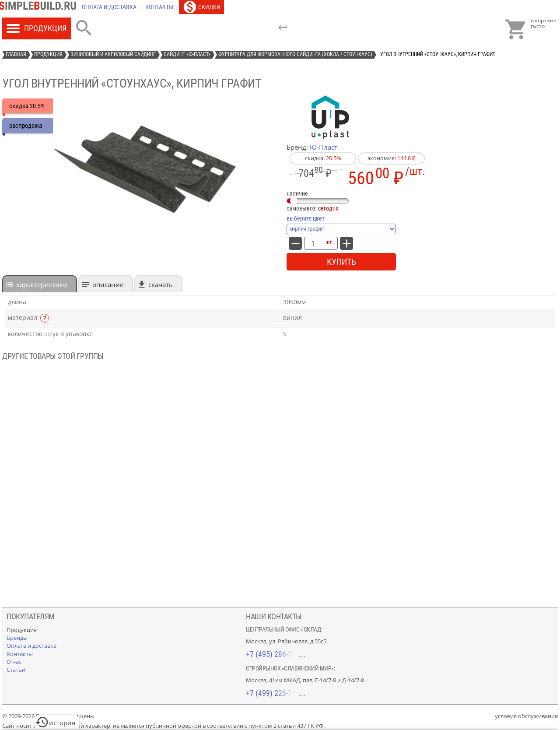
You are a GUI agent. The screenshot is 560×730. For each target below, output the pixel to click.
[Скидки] (201, 7)
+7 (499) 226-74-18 (276, 693)
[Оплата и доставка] (109, 7)
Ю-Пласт (324, 147)
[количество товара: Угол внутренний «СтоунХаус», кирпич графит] (313, 243)
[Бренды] (17, 638)
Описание (108, 284)
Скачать (161, 284)
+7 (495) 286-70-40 (276, 654)
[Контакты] (159, 7)
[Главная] (40, 7)
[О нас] (14, 662)
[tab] (40, 284)
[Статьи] (16, 670)
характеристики (42, 284)
